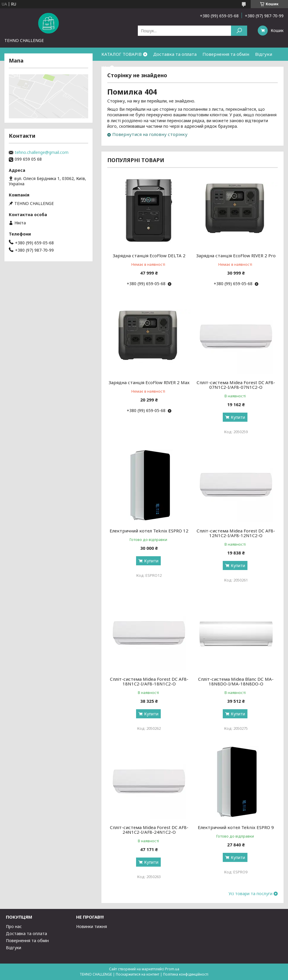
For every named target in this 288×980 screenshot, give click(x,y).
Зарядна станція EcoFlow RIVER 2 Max (149, 382)
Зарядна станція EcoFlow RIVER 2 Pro (236, 255)
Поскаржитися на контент (138, 974)
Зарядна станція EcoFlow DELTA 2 (149, 255)
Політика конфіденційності (186, 974)
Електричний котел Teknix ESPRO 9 (236, 827)
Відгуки (264, 54)
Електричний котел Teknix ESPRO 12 (149, 531)
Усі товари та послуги (251, 894)
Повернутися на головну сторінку (150, 134)
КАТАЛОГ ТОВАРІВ (122, 54)
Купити (238, 417)
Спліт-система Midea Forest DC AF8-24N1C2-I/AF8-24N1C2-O (149, 830)
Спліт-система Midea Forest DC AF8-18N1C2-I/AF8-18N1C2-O (149, 681)
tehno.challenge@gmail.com (42, 152)
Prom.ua (172, 969)
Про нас (14, 926)
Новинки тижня (92, 926)
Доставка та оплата (175, 54)
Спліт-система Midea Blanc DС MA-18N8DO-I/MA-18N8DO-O (236, 681)
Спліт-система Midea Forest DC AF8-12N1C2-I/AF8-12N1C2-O (236, 533)
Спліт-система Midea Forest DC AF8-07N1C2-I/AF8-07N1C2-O (236, 385)
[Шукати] (239, 31)
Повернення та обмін (226, 54)
